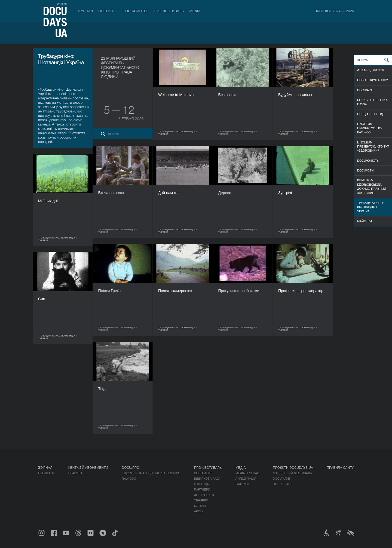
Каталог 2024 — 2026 (335, 11)
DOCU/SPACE (283, 484)
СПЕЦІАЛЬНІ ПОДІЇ (371, 114)
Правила (75, 473)
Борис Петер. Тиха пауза (372, 102)
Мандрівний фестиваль (292, 473)
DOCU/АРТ (365, 90)
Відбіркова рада (207, 479)
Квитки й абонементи (88, 468)
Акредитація (246, 479)
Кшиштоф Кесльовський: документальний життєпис (372, 186)
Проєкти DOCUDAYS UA (293, 468)
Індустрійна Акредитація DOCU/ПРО (151, 473)
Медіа (195, 11)
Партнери (202, 489)
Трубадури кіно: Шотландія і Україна (370, 207)
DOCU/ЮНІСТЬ (368, 161)
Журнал (85, 11)
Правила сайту (340, 468)
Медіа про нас (247, 473)
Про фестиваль (169, 11)
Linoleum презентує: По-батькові (370, 128)
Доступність (205, 495)
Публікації (46, 473)
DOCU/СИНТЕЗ (136, 11)
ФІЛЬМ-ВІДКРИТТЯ (371, 70)
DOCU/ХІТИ (365, 170)
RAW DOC (129, 479)
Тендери (201, 500)
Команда (201, 484)
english (62, 4)
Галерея (242, 484)
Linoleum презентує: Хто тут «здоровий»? (373, 147)
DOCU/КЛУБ (281, 479)
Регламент (203, 473)
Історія (200, 506)
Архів (198, 511)
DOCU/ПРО (108, 11)
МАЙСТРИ (365, 221)
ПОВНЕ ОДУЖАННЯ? (372, 80)
